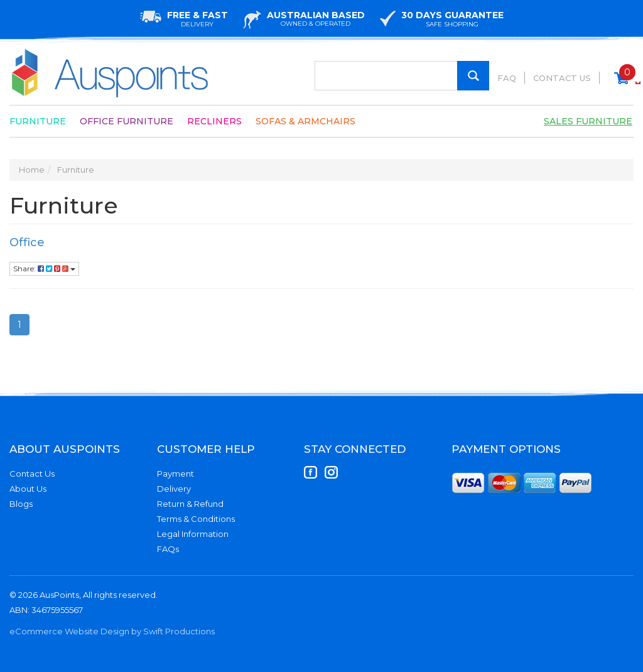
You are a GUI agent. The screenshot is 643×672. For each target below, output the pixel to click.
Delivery (174, 489)
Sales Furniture (588, 121)
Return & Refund (190, 504)
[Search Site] (473, 76)
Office (27, 242)
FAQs (168, 549)
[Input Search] (402, 76)
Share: (44, 268)
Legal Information (193, 534)
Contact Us (562, 78)
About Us (28, 489)
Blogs (21, 504)
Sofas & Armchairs (305, 121)
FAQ (507, 78)
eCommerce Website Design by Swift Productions (112, 631)
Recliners (214, 121)
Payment (176, 474)
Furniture (38, 121)
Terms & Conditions (196, 519)
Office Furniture (127, 121)
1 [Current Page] (19, 325)
